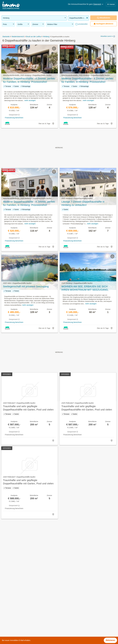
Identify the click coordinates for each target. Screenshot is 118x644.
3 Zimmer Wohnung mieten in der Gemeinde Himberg (25, 615)
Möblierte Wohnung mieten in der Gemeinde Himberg (25, 599)
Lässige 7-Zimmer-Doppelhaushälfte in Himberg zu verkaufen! (83, 203)
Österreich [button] (98, 4)
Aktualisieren (104, 18)
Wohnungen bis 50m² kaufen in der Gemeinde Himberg (26, 620)
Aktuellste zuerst (107, 36)
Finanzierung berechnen (14, 118)
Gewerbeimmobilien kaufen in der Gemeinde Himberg (25, 588)
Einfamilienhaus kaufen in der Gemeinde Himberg (23, 604)
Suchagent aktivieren (103, 24)
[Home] (11, 6)
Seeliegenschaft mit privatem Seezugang (26, 286)
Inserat (111, 4)
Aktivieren (110, 640)
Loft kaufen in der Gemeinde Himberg (18, 609)
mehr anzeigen (30, 100)
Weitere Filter (60, 24)
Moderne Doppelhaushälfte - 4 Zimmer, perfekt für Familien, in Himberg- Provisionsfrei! (29, 80)
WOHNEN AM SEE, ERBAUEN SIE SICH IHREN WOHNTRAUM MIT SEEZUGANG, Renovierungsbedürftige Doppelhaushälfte (85, 288)
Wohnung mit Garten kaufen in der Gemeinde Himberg (25, 593)
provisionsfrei (83, 24)
